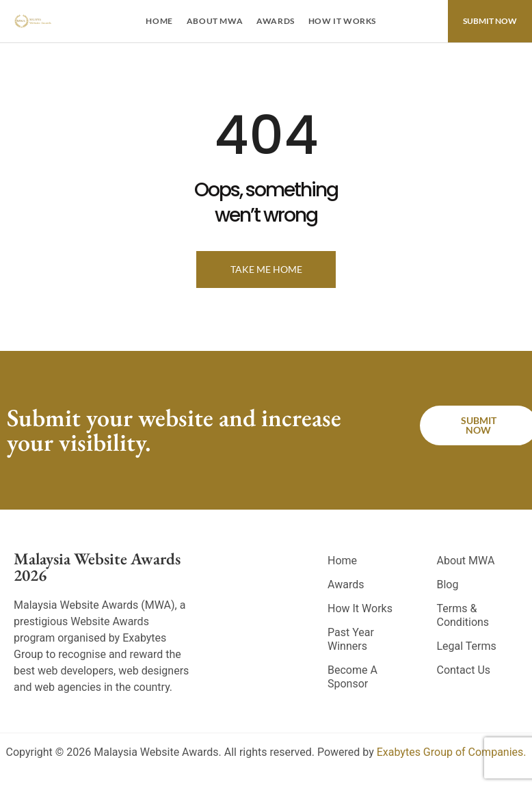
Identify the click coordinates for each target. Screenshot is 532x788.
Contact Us (463, 670)
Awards (276, 21)
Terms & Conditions (463, 615)
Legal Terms (466, 646)
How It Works (342, 21)
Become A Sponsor (353, 677)
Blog (447, 585)
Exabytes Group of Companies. (452, 752)
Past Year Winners (351, 639)
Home (159, 21)
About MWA (215, 21)
